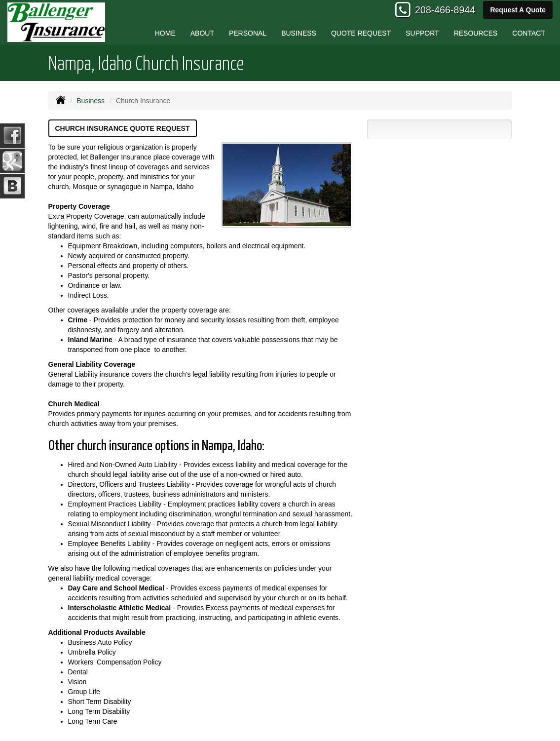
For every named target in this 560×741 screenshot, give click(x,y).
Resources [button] (476, 33)
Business (91, 101)
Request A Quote (518, 10)
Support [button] (422, 33)
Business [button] (299, 33)
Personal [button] (248, 33)
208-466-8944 (445, 10)
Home (165, 33)
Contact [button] (529, 33)
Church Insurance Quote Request (123, 128)
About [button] (202, 33)
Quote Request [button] (361, 33)
